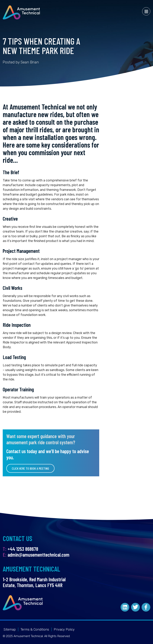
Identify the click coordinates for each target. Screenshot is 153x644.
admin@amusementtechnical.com (38, 555)
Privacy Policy (64, 629)
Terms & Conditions (35, 629)
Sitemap (10, 629)
